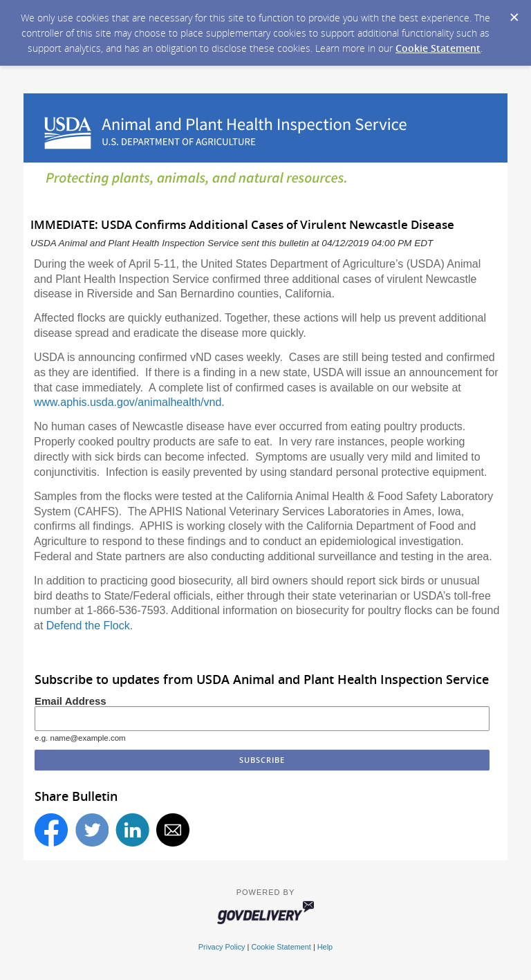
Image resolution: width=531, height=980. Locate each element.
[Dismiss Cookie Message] (514, 13)
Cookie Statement (438, 48)
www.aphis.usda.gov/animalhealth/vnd (128, 402)
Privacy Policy (222, 947)
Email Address (71, 701)
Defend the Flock (88, 626)
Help (325, 947)
